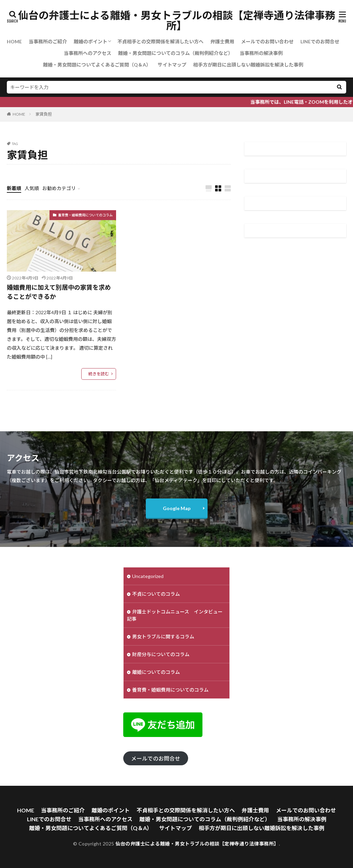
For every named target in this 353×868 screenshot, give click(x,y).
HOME (14, 41)
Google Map (177, 508)
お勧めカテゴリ (59, 188)
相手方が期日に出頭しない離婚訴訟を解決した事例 (248, 65)
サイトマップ (172, 65)
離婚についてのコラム (156, 672)
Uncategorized (148, 576)
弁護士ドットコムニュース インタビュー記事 (175, 615)
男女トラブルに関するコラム (163, 636)
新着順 (14, 188)
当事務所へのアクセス (88, 53)
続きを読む (99, 374)
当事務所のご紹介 (48, 41)
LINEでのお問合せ (320, 41)
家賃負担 (44, 114)
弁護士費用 (222, 41)
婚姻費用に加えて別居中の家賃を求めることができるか (59, 292)
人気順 (32, 188)
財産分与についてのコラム (161, 654)
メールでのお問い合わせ (267, 41)
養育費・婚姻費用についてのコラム (85, 215)
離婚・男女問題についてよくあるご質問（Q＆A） (97, 65)
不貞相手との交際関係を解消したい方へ (160, 41)
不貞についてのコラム (156, 594)
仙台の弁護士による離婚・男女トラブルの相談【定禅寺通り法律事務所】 (177, 20)
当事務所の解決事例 (261, 53)
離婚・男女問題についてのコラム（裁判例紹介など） (175, 53)
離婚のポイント (90, 41)
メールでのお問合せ (156, 758)
